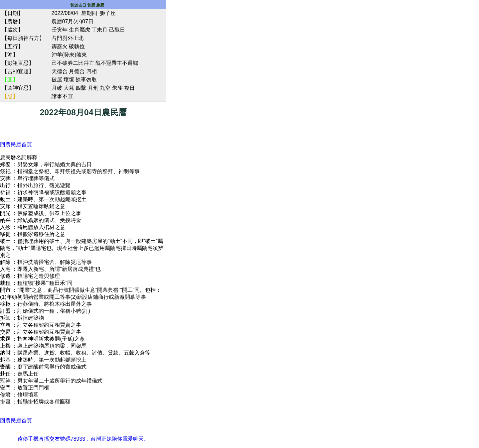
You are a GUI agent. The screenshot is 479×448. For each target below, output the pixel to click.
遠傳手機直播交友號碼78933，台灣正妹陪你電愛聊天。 (83, 439)
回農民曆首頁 (16, 144)
